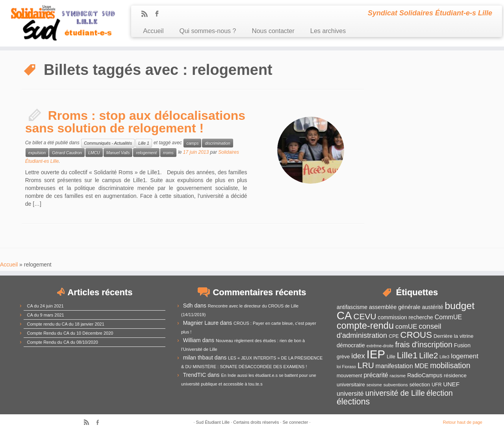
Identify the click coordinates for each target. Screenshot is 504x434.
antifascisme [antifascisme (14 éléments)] (352, 307)
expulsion (37, 153)
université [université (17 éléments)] (350, 394)
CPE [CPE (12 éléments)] (394, 336)
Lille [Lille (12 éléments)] (391, 357)
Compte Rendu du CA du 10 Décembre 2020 (70, 333)
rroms (168, 153)
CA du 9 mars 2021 (46, 315)
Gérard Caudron (67, 153)
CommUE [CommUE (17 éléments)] (448, 317)
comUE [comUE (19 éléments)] (406, 327)
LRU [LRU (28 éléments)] (366, 365)
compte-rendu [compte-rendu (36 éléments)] (365, 326)
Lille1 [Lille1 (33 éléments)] (407, 355)
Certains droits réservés (256, 422)
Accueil (153, 31)
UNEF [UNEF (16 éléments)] (451, 384)
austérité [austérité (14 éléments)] (433, 307)
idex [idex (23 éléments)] (358, 356)
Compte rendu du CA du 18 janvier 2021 (66, 324)
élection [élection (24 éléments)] (440, 393)
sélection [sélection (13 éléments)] (420, 385)
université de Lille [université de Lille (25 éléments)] (395, 393)
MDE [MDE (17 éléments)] (422, 366)
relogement (146, 153)
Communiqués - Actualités (108, 143)
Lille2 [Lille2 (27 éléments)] (428, 355)
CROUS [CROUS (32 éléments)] (416, 335)
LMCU (94, 153)
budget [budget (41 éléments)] (460, 306)
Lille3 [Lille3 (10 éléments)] (444, 357)
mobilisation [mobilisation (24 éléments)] (450, 365)
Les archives (328, 31)
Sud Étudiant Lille (213, 422)
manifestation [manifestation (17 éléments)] (394, 366)
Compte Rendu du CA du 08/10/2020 (63, 342)
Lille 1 (144, 143)
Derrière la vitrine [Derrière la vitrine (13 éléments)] (453, 336)
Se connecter (296, 422)
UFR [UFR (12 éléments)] (436, 385)
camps (192, 143)
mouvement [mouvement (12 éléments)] (349, 376)
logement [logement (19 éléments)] (465, 356)
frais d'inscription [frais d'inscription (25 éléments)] (424, 345)
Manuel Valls (118, 153)
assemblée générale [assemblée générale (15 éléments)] (395, 307)
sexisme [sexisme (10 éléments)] (374, 385)
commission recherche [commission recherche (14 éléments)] (405, 317)
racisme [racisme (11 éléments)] (398, 375)
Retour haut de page (463, 422)
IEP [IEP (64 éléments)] (376, 354)
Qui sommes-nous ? (208, 31)
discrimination (217, 143)
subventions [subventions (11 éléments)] (396, 385)
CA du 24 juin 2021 (45, 306)
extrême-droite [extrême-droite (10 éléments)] (380, 346)
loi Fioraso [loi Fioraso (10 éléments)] (346, 367)
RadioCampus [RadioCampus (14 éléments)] (425, 375)
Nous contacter (273, 31)
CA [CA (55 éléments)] (344, 316)
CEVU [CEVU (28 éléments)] (365, 316)
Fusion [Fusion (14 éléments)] (462, 345)
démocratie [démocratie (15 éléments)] (351, 345)
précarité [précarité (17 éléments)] (376, 375)
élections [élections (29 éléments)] (353, 402)
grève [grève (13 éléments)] (343, 357)
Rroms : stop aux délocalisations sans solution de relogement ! (135, 122)
